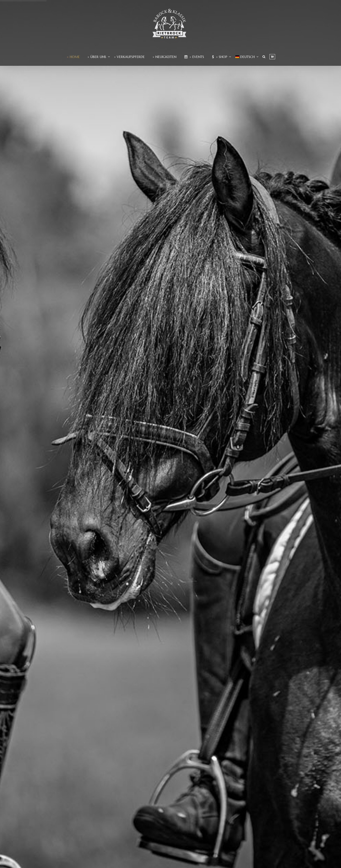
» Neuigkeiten (165, 57)
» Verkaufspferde (129, 57)
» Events (194, 57)
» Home (73, 57)
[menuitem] (245, 57)
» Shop (220, 57)
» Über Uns (97, 57)
